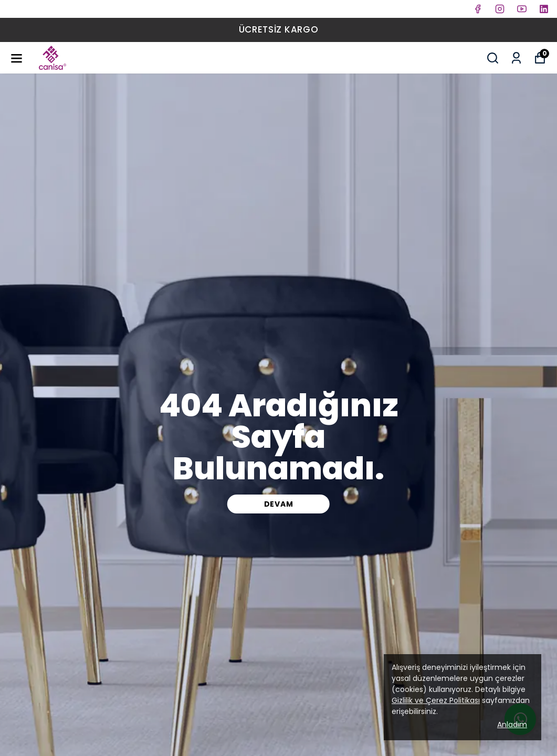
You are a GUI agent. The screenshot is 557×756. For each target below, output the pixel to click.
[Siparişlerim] (516, 58)
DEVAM (279, 504)
